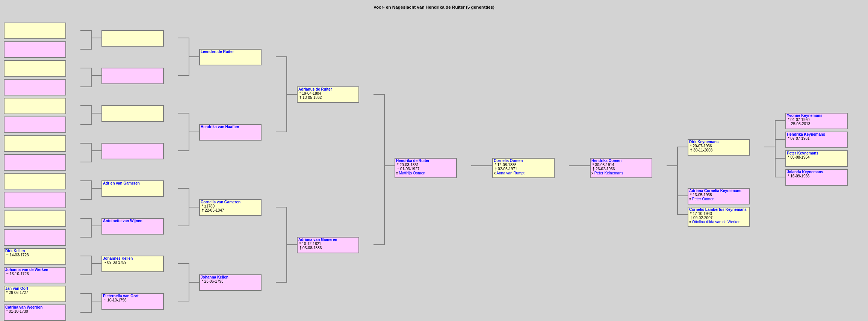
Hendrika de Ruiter (413, 161)
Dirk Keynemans (704, 142)
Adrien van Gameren (121, 183)
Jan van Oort (17, 288)
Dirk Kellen (15, 251)
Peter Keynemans (803, 153)
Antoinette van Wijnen (123, 221)
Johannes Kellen (118, 258)
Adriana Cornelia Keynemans (715, 191)
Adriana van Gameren (318, 240)
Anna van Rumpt (510, 173)
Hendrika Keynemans (806, 134)
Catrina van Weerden (24, 307)
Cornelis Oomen (508, 161)
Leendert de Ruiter (217, 52)
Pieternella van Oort (121, 296)
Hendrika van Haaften (220, 127)
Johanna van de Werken (27, 270)
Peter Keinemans (609, 173)
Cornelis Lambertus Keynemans (718, 210)
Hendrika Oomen (606, 161)
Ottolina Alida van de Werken (716, 222)
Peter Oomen (703, 199)
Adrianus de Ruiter (315, 89)
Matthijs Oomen (412, 173)
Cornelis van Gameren (221, 202)
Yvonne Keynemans (804, 116)
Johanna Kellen (215, 277)
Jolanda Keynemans (805, 172)
